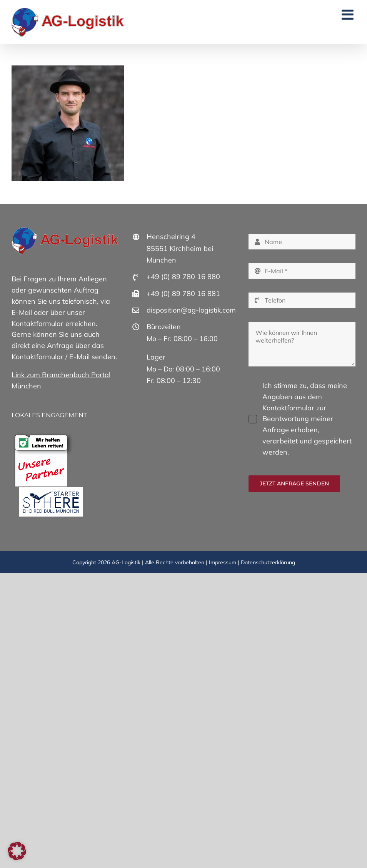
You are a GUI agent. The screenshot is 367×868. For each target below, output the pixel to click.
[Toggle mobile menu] (349, 15)
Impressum (223, 562)
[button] (17, 851)
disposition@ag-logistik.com (191, 310)
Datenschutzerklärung (268, 562)
